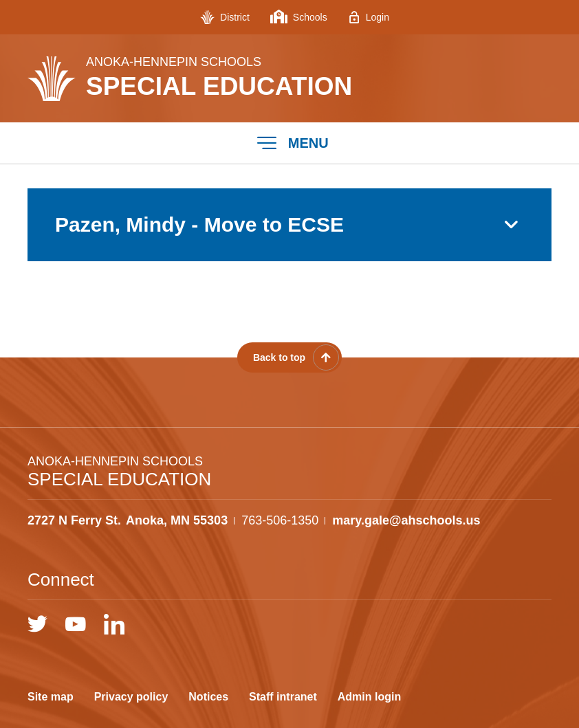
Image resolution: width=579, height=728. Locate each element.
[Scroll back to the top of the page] (289, 357)
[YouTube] (76, 624)
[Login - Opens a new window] (369, 17)
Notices (208, 697)
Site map (51, 697)
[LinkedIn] (114, 624)
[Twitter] (37, 624)
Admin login (369, 697)
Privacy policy (131, 697)
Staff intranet (283, 697)
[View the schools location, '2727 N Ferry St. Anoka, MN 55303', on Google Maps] (128, 521)
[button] (289, 143)
